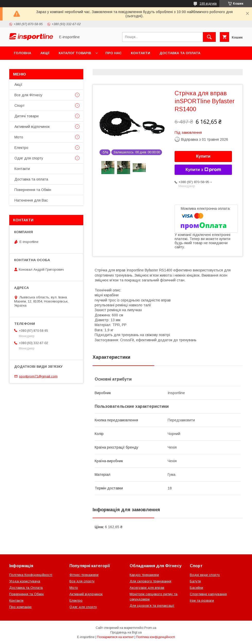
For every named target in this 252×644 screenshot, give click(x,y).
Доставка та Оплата (26, 588)
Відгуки (74, 66)
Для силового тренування (150, 581)
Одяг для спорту (29, 158)
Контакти (141, 53)
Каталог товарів (75, 53)
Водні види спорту (205, 575)
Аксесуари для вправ (147, 588)
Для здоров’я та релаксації (152, 606)
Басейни (196, 588)
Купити (203, 156)
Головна (22, 53)
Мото (19, 137)
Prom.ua (150, 628)
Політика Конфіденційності (31, 575)
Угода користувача (25, 581)
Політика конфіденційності (156, 637)
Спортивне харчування (208, 594)
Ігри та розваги (202, 600)
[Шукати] (209, 37)
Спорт (20, 106)
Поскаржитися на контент (115, 637)
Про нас (114, 53)
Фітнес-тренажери (84, 575)
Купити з (203, 170)
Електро (21, 148)
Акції (45, 53)
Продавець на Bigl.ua (126, 632)
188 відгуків (208, 4)
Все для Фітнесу (28, 95)
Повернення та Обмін (36, 66)
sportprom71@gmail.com (38, 376)
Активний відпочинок (32, 127)
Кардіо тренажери (144, 575)
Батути (195, 581)
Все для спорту (82, 581)
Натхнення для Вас (31, 200)
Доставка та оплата (180, 53)
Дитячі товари (26, 116)
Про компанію (20, 607)
